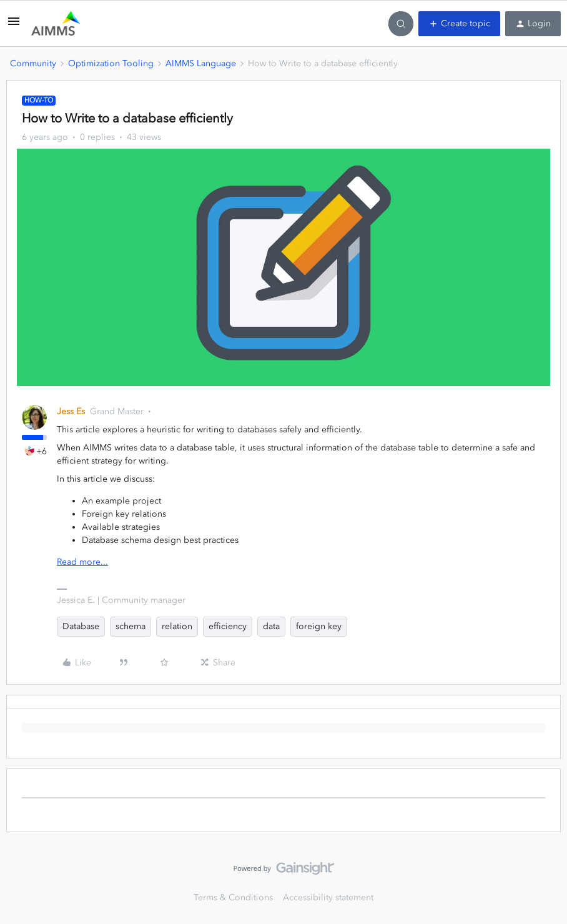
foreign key (319, 626)
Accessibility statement (328, 897)
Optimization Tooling (111, 63)
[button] (14, 26)
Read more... (82, 562)
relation (177, 626)
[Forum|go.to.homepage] (56, 24)
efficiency (228, 626)
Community (33, 63)
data (271, 626)
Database (81, 626)
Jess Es (71, 411)
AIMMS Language (201, 63)
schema (131, 626)
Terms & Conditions (233, 897)
